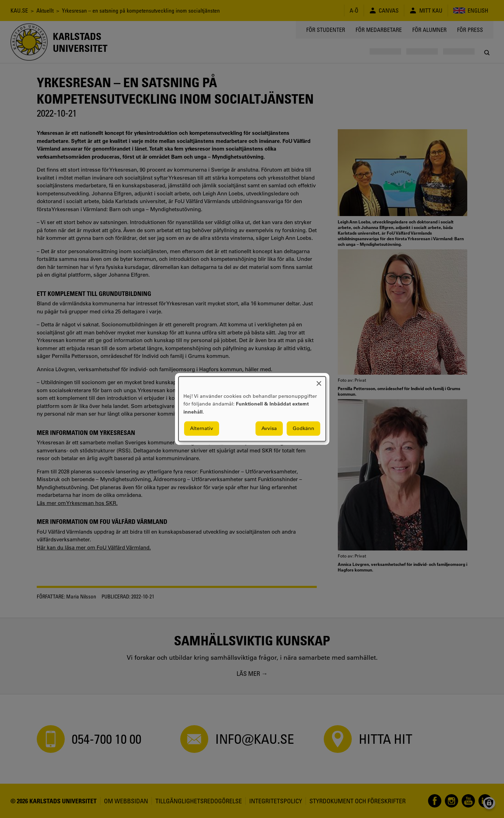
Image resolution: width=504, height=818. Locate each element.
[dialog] (252, 409)
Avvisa (269, 429)
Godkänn (303, 429)
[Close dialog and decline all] (319, 381)
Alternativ (202, 429)
